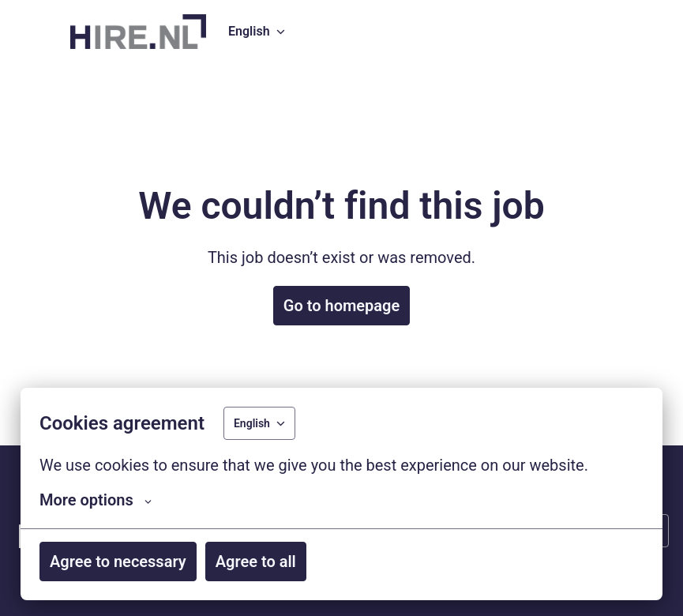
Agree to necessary (118, 562)
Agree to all (256, 562)
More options (96, 500)
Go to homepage (341, 306)
